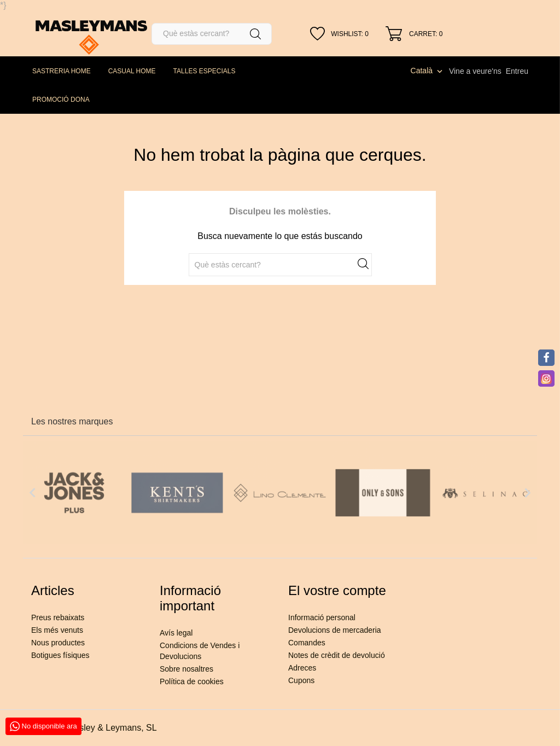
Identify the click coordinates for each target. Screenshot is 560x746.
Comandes (307, 643)
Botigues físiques (60, 655)
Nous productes (58, 643)
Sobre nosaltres (186, 669)
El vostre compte (337, 590)
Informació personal (322, 617)
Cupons (301, 680)
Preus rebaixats (58, 617)
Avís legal (176, 633)
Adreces (302, 668)
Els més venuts (57, 630)
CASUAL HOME (132, 71)
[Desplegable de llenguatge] (428, 71)
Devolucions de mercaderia (335, 630)
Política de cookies (192, 681)
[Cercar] (212, 34)
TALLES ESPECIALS (205, 71)
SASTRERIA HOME (62, 71)
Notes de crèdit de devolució (337, 655)
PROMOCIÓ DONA (61, 100)
